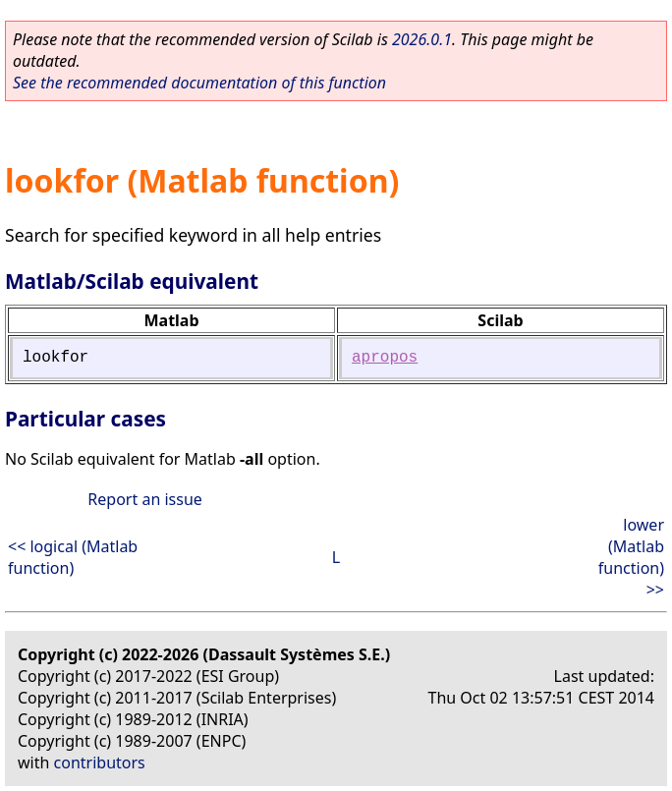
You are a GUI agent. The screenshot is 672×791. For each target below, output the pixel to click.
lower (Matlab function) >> (631, 557)
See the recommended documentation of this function (199, 83)
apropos (385, 358)
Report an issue (144, 499)
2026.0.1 (422, 39)
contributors (100, 763)
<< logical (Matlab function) (73, 557)
